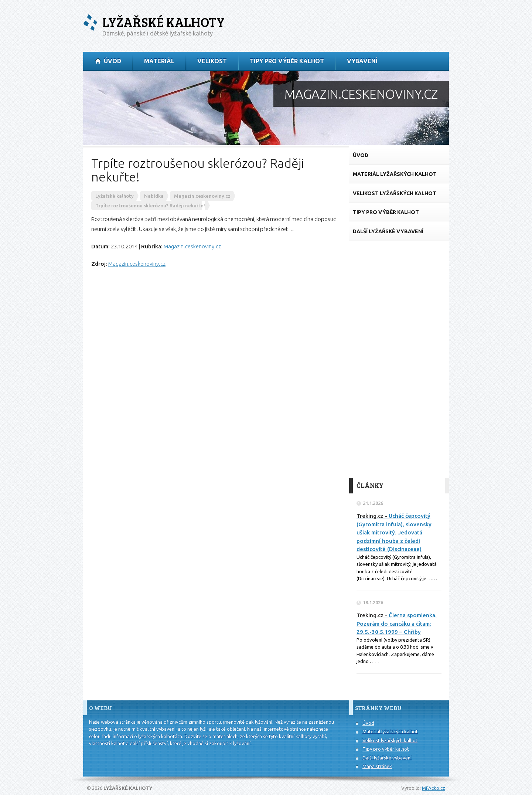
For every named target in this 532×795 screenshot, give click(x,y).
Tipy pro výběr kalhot (386, 749)
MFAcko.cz (434, 788)
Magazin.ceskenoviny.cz (192, 246)
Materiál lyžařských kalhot (390, 731)
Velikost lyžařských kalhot (390, 740)
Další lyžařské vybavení (387, 758)
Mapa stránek (377, 766)
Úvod (368, 723)
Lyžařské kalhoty (163, 22)
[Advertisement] (399, 360)
